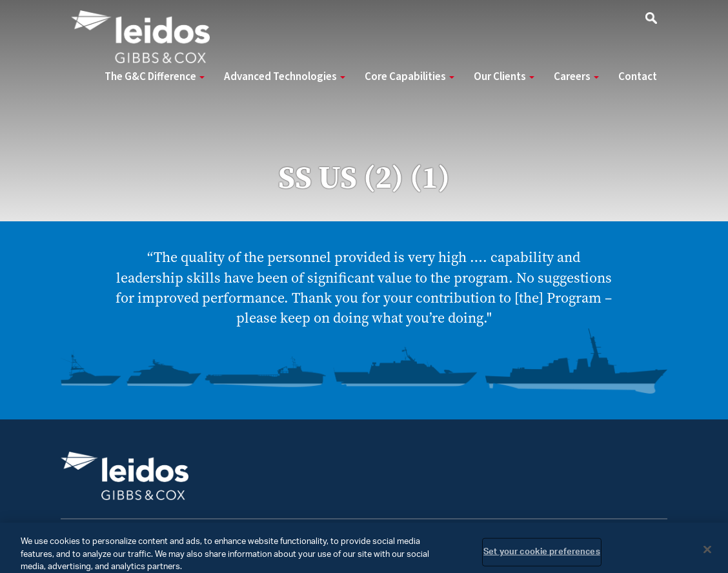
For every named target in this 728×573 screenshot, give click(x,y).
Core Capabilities (409, 77)
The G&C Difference (155, 77)
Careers (576, 77)
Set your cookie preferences (542, 556)
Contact (638, 77)
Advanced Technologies (285, 77)
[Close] (707, 554)
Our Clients (504, 77)
